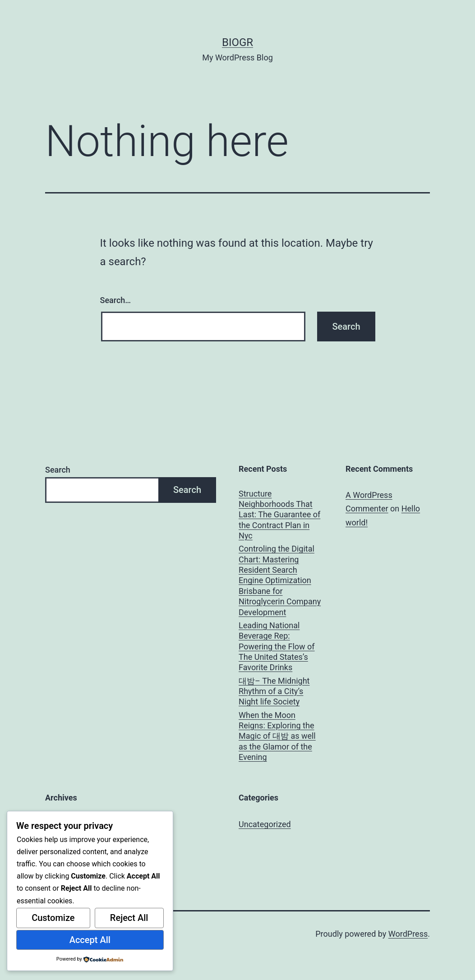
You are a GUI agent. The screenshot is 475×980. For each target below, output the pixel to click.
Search (58, 470)
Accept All (90, 940)
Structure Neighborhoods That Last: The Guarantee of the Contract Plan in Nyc (279, 515)
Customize (53, 918)
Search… (116, 300)
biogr (237, 42)
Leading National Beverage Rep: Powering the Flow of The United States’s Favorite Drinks (277, 646)
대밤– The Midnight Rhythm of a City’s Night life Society (274, 691)
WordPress (408, 934)
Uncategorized (265, 824)
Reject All (129, 918)
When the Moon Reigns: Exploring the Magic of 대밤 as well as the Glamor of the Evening (277, 736)
